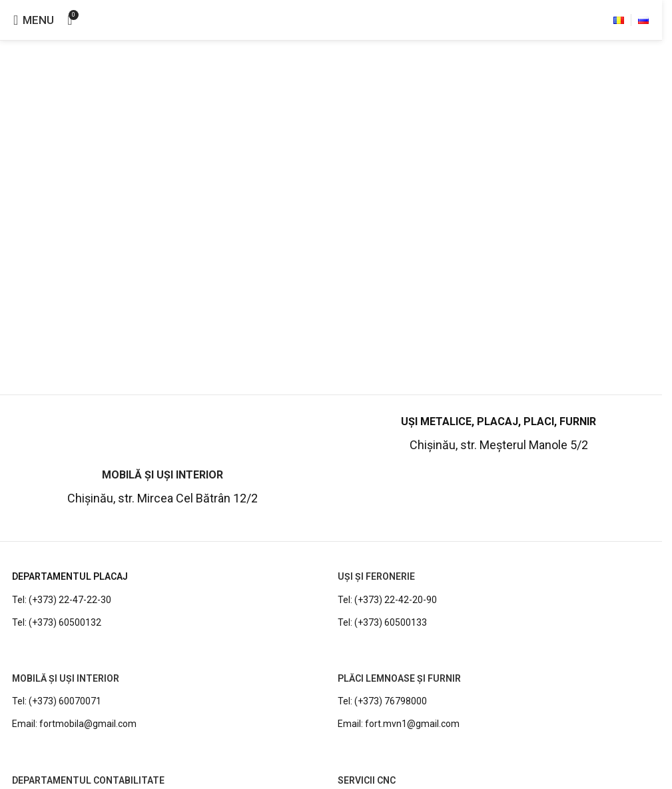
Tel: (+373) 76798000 (382, 701)
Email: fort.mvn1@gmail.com (399, 724)
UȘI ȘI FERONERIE (376, 576)
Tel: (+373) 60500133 (382, 622)
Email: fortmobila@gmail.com (74, 724)
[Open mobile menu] (34, 20)
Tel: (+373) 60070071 (57, 701)
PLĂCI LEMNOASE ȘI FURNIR (399, 678)
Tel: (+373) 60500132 (57, 622)
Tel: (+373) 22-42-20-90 (387, 600)
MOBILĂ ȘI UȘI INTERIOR (66, 678)
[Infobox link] (499, 435)
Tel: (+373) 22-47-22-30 (62, 600)
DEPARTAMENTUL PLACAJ (70, 576)
